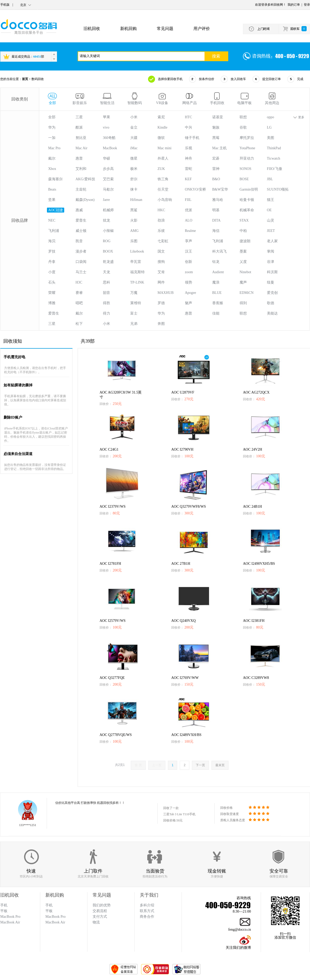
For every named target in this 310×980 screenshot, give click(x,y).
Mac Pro (54, 148)
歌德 (271, 303)
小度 (52, 272)
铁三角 (163, 179)
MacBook (110, 148)
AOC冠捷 (56, 210)
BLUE (217, 293)
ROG (107, 241)
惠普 (79, 158)
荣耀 (52, 293)
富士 (134, 313)
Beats (52, 189)
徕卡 (134, 189)
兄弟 (134, 324)
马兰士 (81, 272)
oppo (271, 117)
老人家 (272, 241)
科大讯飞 (219, 251)
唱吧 (79, 303)
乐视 (189, 148)
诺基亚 (218, 117)
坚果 (52, 200)
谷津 (271, 262)
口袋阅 (81, 262)
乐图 (134, 241)
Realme (190, 231)
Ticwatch (274, 158)
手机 (49, 905)
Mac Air (81, 148)
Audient (218, 272)
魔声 (243, 282)
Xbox (52, 169)
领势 (189, 282)
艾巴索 (108, 179)
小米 (134, 117)
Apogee (191, 293)
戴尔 (52, 158)
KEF (188, 179)
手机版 (5, 5)
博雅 (52, 303)
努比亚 (81, 138)
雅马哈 (218, 200)
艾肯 (161, 272)
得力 (107, 313)
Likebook (137, 251)
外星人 (163, 158)
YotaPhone (247, 148)
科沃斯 (272, 272)
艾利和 (81, 169)
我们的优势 (102, 905)
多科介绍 (147, 905)
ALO (189, 220)
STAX (244, 220)
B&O (216, 179)
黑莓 (216, 138)
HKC (161, 210)
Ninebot (245, 272)
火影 (134, 220)
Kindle (162, 127)
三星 (79, 117)
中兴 (189, 127)
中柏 (243, 231)
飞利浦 (54, 231)
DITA (216, 220)
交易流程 (100, 911)
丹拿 (52, 262)
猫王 (271, 200)
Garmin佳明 (249, 189)
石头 (52, 282)
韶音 (107, 293)
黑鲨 (134, 210)
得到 (243, 303)
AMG (134, 231)
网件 (161, 282)
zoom (189, 272)
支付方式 (100, 917)
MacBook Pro (55, 917)
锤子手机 (192, 138)
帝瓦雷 (136, 262)
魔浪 (216, 282)
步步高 (108, 169)
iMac (134, 148)
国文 (161, 251)
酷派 (79, 127)
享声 (189, 241)
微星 (134, 158)
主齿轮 (81, 189)
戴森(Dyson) (85, 200)
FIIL (188, 200)
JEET (271, 231)
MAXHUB (166, 293)
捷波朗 (245, 241)
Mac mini (165, 148)
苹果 (107, 117)
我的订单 (294, 5)
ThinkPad (274, 148)
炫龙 (107, 220)
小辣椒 (108, 231)
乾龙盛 (108, 262)
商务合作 (147, 917)
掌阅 (271, 251)
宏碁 (216, 158)
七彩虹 (163, 241)
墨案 (243, 251)
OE (269, 210)
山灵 (271, 220)
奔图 (161, 324)
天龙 (107, 272)
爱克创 (272, 293)
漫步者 (81, 251)
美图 (271, 138)
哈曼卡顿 (247, 200)
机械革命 (247, 210)
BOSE (244, 179)
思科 (107, 282)
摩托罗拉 (247, 138)
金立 (134, 127)
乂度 (243, 262)
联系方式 (147, 911)
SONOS (246, 169)
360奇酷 (109, 138)
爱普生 (81, 220)
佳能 (216, 313)
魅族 (216, 127)
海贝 (52, 241)
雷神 (216, 169)
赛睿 (79, 293)
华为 (52, 127)
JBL (270, 179)
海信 (216, 231)
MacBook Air (55, 922)
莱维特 (136, 303)
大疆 (134, 138)
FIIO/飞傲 (275, 169)
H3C (79, 282)
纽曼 (271, 282)
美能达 (272, 313)
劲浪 (161, 220)
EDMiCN (247, 293)
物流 (96, 922)
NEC (52, 220)
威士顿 (81, 231)
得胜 (107, 303)
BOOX (108, 251)
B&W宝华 (220, 189)
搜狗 (161, 262)
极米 (134, 169)
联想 (243, 117)
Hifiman (136, 200)
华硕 (107, 158)
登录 (307, 5)
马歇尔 (108, 189)
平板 (49, 911)
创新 (189, 262)
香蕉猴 (218, 303)
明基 (216, 210)
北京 (23, 5)
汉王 (189, 251)
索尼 (161, 117)
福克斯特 (137, 272)
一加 (52, 138)
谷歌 (243, 127)
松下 (79, 324)
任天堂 (163, 189)
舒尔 (134, 179)
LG (269, 127)
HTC (189, 117)
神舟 (189, 158)
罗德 (161, 303)
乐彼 (161, 231)
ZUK (161, 169)
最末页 (220, 765)
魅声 (189, 303)
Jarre (106, 200)
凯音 (79, 241)
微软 (161, 138)
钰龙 (216, 262)
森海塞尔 (55, 179)
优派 (189, 210)
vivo (106, 127)
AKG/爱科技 (85, 179)
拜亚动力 (247, 158)
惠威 (79, 210)
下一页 (200, 765)
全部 (52, 117)
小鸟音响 (165, 200)
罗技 (52, 251)
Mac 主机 (219, 148)
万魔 (134, 293)
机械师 (108, 210)
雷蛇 (189, 169)
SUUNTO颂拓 (278, 189)
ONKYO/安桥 (195, 189)
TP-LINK (137, 282)
